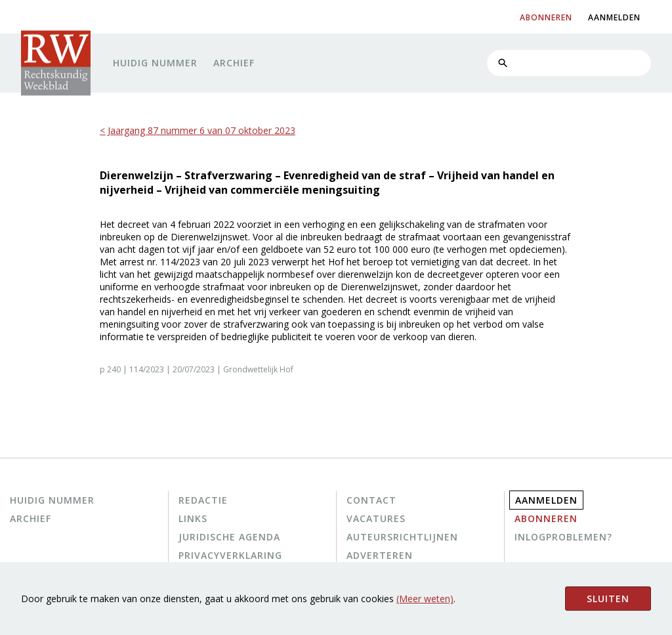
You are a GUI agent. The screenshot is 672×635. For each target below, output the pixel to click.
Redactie (203, 500)
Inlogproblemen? (563, 537)
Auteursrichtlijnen (402, 537)
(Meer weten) (425, 599)
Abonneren (546, 518)
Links (193, 518)
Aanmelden (546, 500)
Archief (234, 63)
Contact (371, 500)
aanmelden (614, 17)
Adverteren (380, 555)
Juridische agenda (229, 537)
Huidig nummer (155, 63)
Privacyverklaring (230, 555)
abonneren (546, 17)
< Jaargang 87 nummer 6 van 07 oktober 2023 (198, 130)
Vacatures (376, 518)
